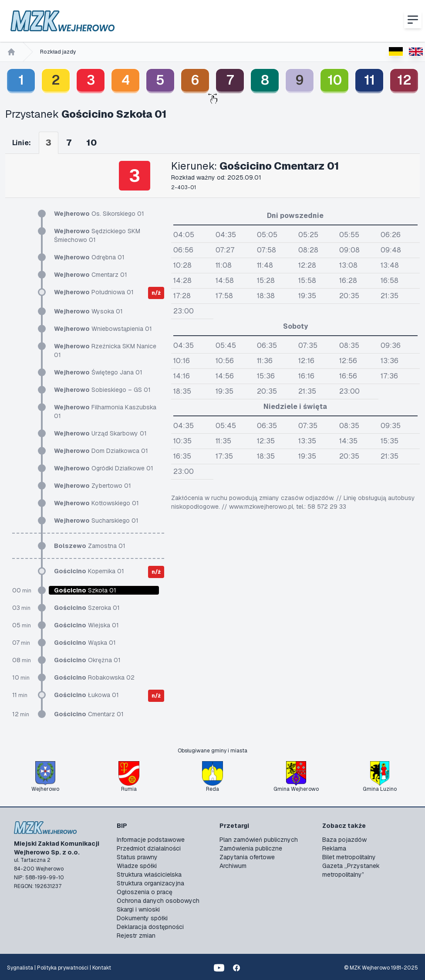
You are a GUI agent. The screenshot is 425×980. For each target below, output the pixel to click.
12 (404, 80)
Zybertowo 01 (93, 486)
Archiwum (233, 866)
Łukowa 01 (86, 695)
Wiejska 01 (86, 625)
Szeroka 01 (87, 608)
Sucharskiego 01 (96, 521)
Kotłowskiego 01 (96, 503)
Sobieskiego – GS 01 (102, 390)
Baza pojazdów (344, 840)
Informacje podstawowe (151, 840)
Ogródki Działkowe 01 (104, 468)
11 (369, 80)
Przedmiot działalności (149, 848)
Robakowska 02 (94, 677)
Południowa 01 (94, 292)
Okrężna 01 (87, 660)
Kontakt (102, 968)
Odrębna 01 (89, 257)
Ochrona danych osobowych (158, 901)
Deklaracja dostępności (150, 927)
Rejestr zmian (136, 936)
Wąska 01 (85, 643)
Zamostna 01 (90, 546)
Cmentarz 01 (91, 275)
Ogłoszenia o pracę (145, 892)
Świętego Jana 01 (98, 372)
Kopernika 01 (89, 571)
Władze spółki (137, 866)
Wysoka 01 (88, 311)
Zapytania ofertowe (247, 857)
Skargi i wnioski (138, 909)
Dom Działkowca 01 (101, 451)
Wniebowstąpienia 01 (103, 329)
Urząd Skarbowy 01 (100, 433)
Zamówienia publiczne (251, 848)
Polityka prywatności (63, 968)
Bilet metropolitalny (349, 857)
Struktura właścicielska (149, 875)
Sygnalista (20, 968)
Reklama (334, 848)
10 (335, 80)
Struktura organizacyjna (150, 883)
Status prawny (137, 857)
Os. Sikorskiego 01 (99, 214)
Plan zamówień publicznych (259, 840)
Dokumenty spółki (142, 918)
